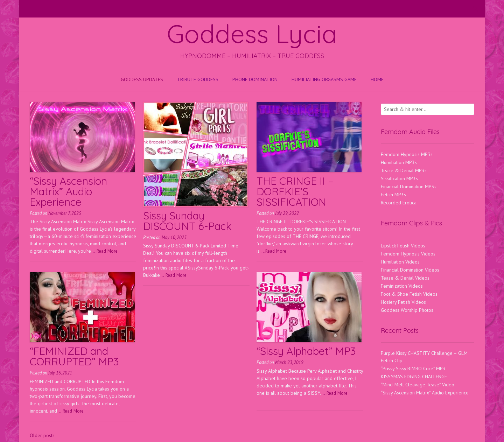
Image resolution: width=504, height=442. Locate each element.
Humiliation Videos (400, 262)
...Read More (105, 251)
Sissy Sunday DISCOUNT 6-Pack (187, 221)
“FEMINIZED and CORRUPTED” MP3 (74, 356)
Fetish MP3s (393, 195)
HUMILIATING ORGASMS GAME (324, 79)
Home (377, 79)
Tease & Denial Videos (405, 278)
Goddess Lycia (252, 34)
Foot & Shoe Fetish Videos (409, 294)
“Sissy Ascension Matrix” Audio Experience (68, 191)
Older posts (42, 435)
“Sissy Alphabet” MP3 (306, 351)
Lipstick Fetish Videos (403, 246)
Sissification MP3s (399, 178)
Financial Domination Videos (410, 270)
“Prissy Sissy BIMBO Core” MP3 (413, 369)
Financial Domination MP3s (409, 187)
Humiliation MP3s (399, 162)
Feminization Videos (402, 286)
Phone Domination (255, 79)
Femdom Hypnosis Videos (408, 254)
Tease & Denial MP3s (404, 170)
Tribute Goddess (198, 79)
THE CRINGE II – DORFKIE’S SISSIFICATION (295, 191)
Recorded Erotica (399, 203)
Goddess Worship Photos (407, 310)
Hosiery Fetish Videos (403, 302)
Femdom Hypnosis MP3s (407, 154)
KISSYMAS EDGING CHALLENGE (414, 377)
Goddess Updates (142, 79)
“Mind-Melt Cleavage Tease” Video (418, 385)
